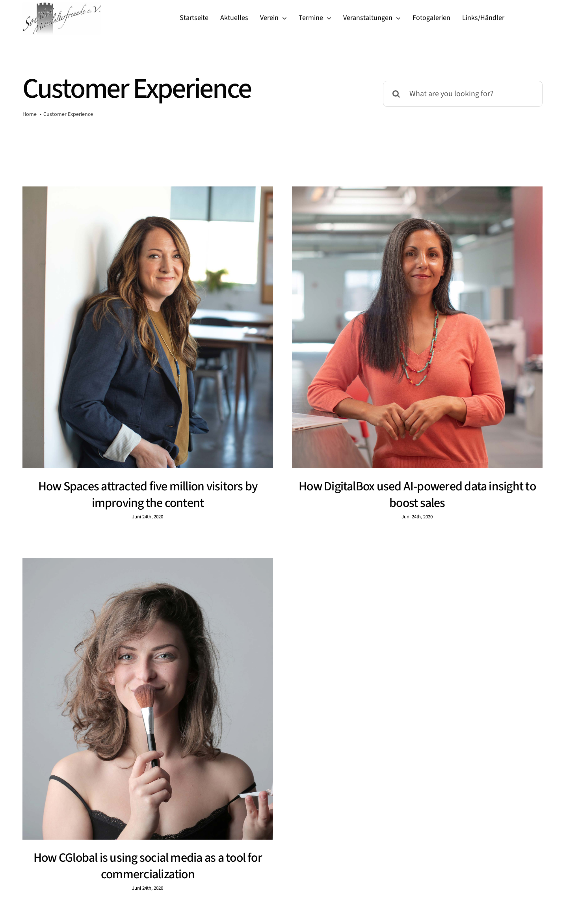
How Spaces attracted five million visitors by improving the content (148, 495)
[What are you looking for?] (463, 94)
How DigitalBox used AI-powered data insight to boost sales (409, 495)
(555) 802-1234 (369, 880)
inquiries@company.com (201, 880)
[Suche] (396, 94)
